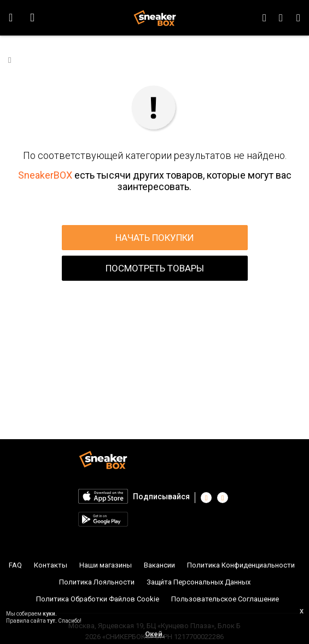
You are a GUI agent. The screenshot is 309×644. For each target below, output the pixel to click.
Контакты (51, 565)
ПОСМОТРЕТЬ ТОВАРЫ (155, 268)
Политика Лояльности (97, 582)
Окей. (155, 634)
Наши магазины (106, 565)
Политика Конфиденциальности (241, 565)
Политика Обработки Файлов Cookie (98, 599)
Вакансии (159, 565)
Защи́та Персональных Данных (199, 582)
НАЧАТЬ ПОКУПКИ (155, 238)
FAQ (15, 565)
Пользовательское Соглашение (225, 599)
